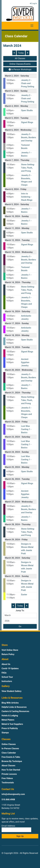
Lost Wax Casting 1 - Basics (26, 429)
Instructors (7, 681)
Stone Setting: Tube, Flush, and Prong (28, 168)
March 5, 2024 (12, 118)
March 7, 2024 (12, 160)
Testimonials (8, 783)
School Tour (7, 677)
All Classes (20, 58)
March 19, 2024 (12, 347)
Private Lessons (9, 774)
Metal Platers (8, 720)
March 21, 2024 (12, 393)
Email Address (16, 828)
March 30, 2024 (12, 558)
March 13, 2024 (12, 252)
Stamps (5, 733)
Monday (24, 106)
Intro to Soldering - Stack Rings (27, 197)
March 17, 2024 (12, 323)
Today (21, 53)
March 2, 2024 (12, 76)
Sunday (24, 91)
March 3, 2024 (12, 91)
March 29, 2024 (12, 540)
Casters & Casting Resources (15, 711)
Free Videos (7, 778)
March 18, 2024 (12, 335)
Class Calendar (9, 753)
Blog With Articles (10, 703)
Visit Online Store (10, 650)
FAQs (4, 673)
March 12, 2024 (12, 240)
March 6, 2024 (12, 130)
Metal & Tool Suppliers (12, 724)
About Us (6, 664)
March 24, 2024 (12, 452)
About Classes (8, 766)
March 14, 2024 (12, 282)
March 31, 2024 (12, 576)
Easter (24, 595)
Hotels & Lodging (10, 716)
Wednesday (26, 130)
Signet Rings (27, 122)
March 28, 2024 (12, 524)
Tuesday (24, 118)
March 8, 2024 (12, 189)
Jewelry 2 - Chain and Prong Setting (28, 83)
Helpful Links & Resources (14, 707)
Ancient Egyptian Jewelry (25, 362)
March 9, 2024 (12, 204)
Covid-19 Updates (10, 668)
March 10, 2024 (12, 216)
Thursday (25, 160)
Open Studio (27, 110)
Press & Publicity (10, 728)
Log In (33, 3)
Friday (23, 189)
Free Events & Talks (11, 757)
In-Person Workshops (20, 69)
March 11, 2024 (12, 228)
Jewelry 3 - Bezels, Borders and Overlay (29, 137)
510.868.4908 (8, 799)
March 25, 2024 (12, 467)
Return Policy (8, 654)
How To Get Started (11, 770)
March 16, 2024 (12, 311)
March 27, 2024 (12, 502)
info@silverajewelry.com (13, 794)
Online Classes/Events (20, 64)
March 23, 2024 (12, 437)
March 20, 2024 (12, 370)
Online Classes (9, 744)
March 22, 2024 (12, 422)
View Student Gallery (11, 691)
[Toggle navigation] (32, 26)
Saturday (25, 76)
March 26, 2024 (12, 479)
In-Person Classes (10, 748)
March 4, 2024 (12, 106)
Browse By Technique (12, 761)
